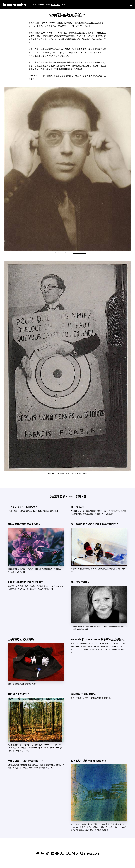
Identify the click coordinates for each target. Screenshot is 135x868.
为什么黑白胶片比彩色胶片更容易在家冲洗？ (95, 524)
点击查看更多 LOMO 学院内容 (67, 496)
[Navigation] (131, 5)
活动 (48, 5)
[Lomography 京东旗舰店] (67, 853)
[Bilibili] (57, 853)
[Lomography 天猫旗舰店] (88, 853)
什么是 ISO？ (78, 507)
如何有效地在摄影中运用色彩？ (24, 524)
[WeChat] (43, 853)
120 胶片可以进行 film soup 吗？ (89, 761)
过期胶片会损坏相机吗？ (84, 694)
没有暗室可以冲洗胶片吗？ (22, 639)
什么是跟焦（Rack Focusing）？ (25, 761)
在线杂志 (41, 5)
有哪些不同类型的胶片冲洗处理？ (25, 582)
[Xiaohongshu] (52, 853)
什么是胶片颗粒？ (80, 582)
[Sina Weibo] (38, 853)
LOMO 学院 (56, 5)
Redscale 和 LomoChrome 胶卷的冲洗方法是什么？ (99, 639)
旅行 (64, 5)
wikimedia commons (79, 253)
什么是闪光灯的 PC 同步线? (22, 507)
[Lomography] (15, 5)
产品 (34, 5)
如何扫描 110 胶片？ (18, 694)
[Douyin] (47, 853)
